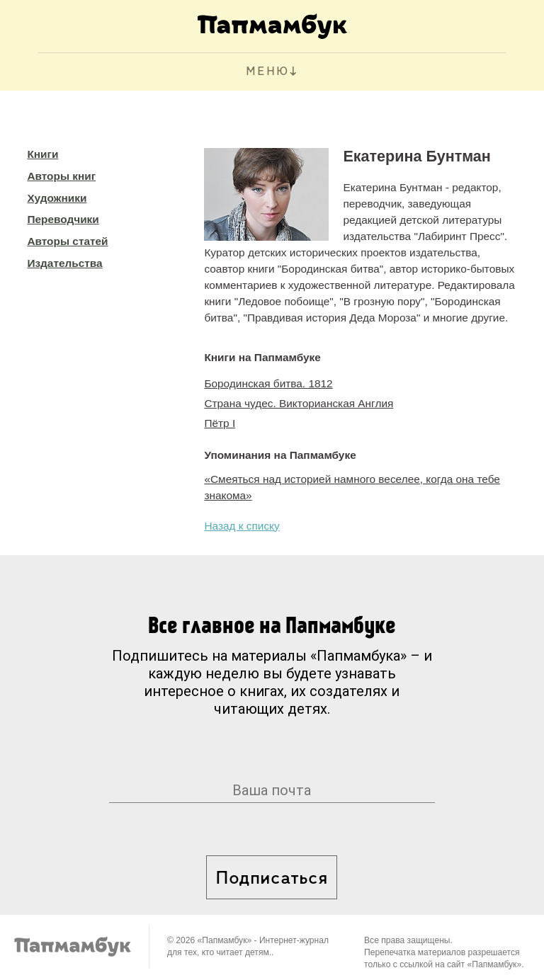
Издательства (64, 263)
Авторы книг (61, 176)
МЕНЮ (267, 72)
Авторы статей (67, 241)
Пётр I (220, 423)
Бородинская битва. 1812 (268, 383)
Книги (42, 154)
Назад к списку (242, 526)
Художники (57, 198)
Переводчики (63, 219)
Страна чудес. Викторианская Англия (299, 403)
